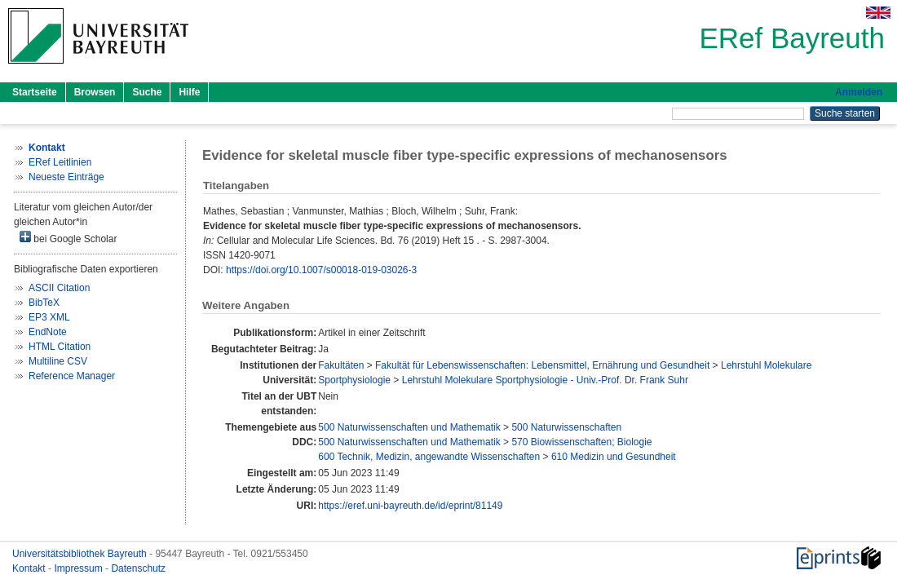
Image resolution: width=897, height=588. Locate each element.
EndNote (48, 332)
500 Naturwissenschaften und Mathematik (409, 427)
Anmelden (859, 92)
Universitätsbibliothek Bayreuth (81, 554)
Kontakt (30, 568)
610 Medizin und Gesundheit (614, 457)
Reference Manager (72, 376)
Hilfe (189, 92)
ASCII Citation (59, 288)
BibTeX (44, 303)
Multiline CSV (58, 361)
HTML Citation (60, 347)
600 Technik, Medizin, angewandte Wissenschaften (429, 457)
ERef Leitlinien (60, 162)
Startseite (35, 92)
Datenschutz (138, 568)
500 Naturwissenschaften (566, 427)
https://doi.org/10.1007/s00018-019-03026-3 (321, 270)
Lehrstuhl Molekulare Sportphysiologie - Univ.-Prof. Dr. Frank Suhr (545, 380)
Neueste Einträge (66, 177)
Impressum (80, 568)
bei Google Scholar (68, 238)
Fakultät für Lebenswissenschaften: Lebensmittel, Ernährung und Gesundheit (542, 365)
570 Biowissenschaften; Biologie (581, 442)
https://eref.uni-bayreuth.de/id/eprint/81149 (410, 506)
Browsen (95, 92)
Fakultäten (341, 365)
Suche (147, 92)
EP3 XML (49, 317)
